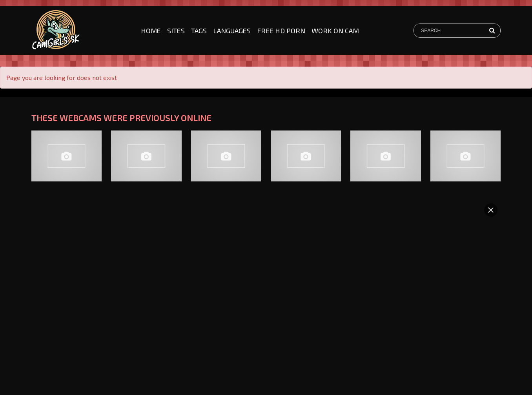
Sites (176, 31)
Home (151, 31)
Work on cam (335, 31)
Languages (232, 31)
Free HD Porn (281, 31)
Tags (199, 31)
